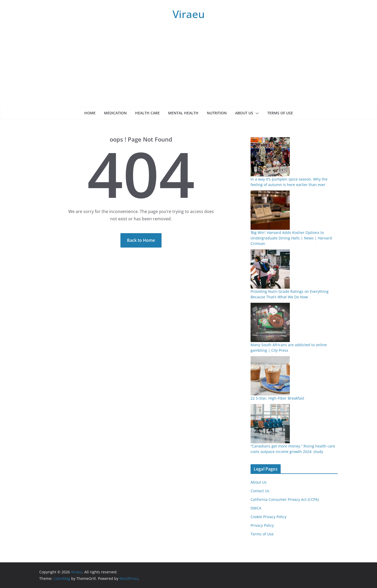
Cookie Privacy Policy (268, 517)
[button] (256, 113)
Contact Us (260, 491)
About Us (244, 113)
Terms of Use (280, 113)
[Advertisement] (188, 68)
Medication (115, 113)
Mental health (183, 113)
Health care (147, 113)
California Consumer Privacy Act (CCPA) (285, 499)
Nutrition (217, 113)
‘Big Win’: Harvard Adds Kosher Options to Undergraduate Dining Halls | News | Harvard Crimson (291, 238)
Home (90, 113)
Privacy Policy (262, 525)
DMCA (256, 508)
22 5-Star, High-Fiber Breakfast (277, 398)
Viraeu (189, 14)
